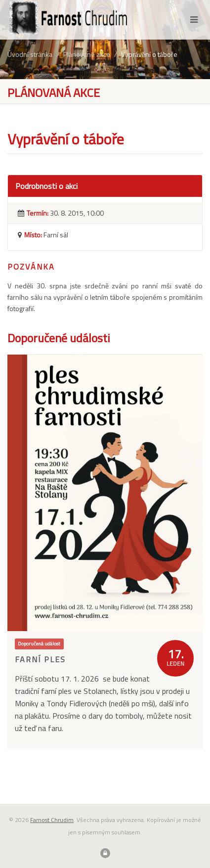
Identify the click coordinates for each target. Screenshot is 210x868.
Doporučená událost (39, 644)
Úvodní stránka (30, 54)
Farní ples (40, 659)
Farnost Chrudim (52, 820)
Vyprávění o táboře (149, 54)
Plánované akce (87, 54)
